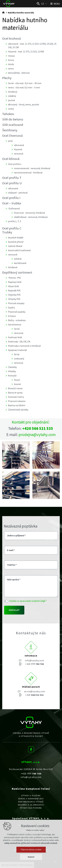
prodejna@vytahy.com (37, 435)
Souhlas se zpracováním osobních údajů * (28, 601)
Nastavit (31, 857)
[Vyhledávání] (38, 4)
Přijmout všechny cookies (31, 850)
